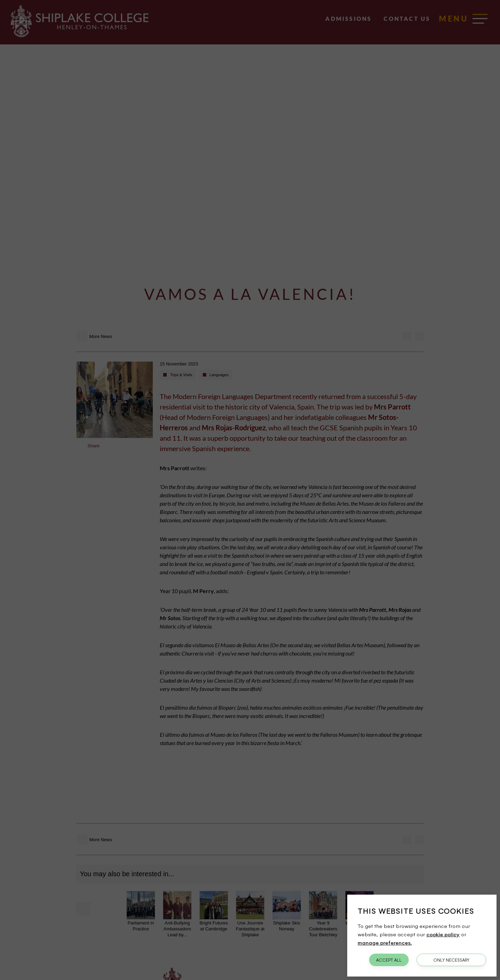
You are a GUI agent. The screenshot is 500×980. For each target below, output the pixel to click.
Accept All (389, 960)
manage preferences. (385, 943)
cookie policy (443, 934)
